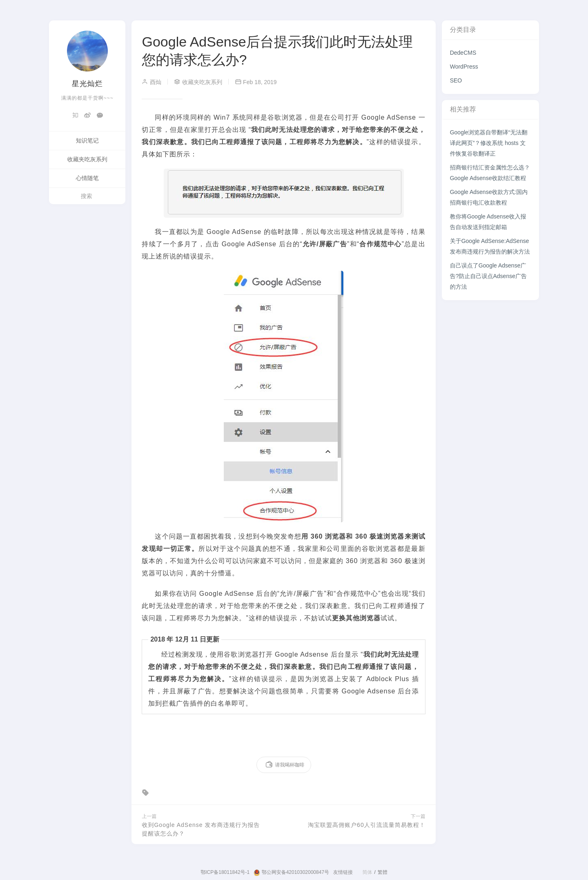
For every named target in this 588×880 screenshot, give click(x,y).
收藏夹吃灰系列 (87, 159)
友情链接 (343, 872)
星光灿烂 (87, 84)
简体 (367, 872)
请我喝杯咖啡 (285, 765)
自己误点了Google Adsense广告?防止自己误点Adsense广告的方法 (488, 276)
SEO (456, 80)
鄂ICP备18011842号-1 (225, 872)
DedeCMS (463, 53)
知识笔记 (87, 140)
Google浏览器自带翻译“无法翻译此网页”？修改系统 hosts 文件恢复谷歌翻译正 (489, 143)
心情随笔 (87, 178)
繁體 (383, 872)
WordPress (464, 67)
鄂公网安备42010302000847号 (291, 873)
